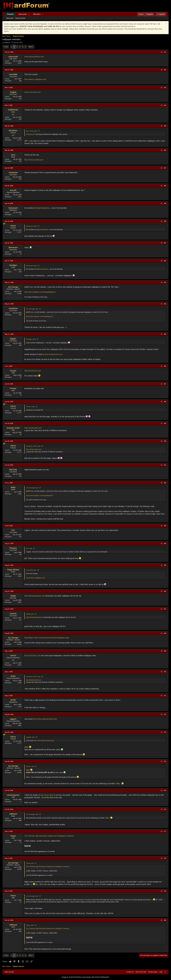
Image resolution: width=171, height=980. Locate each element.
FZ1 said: (29, 548)
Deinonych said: (32, 226)
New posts (23, 14)
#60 (165, 441)
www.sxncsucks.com (33, 92)
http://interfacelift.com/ (33, 428)
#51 (165, 243)
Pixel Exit (72, 977)
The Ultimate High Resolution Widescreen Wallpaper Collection (49, 836)
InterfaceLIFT (31, 134)
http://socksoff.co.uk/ (32, 655)
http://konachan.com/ (33, 371)
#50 (165, 221)
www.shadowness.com (53, 354)
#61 (165, 465)
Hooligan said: (31, 339)
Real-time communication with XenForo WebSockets (92, 977)
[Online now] (4, 223)
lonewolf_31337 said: (33, 446)
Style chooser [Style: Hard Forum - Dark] (9, 972)
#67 (165, 609)
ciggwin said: (31, 737)
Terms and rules (141, 972)
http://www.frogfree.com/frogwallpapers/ (40, 292)
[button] (29, 14)
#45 (165, 126)
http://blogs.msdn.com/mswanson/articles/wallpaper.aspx (47, 638)
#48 (165, 186)
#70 (165, 672)
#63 (165, 526)
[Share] (161, 52)
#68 (165, 633)
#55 (165, 334)
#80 (165, 920)
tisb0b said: (30, 614)
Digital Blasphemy (43, 208)
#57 (165, 384)
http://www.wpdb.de (48, 795)
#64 (165, 543)
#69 (165, 651)
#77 (165, 831)
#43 (165, 88)
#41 (165, 52)
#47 (165, 168)
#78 (165, 858)
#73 (165, 732)
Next (30, 47)
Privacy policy (153, 972)
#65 (165, 565)
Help (161, 972)
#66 (165, 591)
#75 (165, 790)
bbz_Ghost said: (32, 131)
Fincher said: (31, 407)
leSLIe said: (30, 766)
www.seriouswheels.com (34, 57)
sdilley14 (7, 43)
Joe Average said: (32, 309)
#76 (165, 809)
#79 (165, 891)
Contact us (130, 972)
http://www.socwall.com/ (34, 160)
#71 (165, 696)
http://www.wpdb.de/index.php (45, 719)
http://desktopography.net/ (35, 596)
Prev (7, 47)
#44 (165, 105)
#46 (165, 150)
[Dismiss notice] (166, 24)
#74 (165, 761)
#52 (165, 261)
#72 (165, 714)
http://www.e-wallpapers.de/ (35, 79)
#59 (165, 423)
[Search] (161, 14)
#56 (165, 366)
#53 (165, 282)
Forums (10, 14)
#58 (165, 402)
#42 (165, 70)
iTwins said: (30, 863)
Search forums (20, 18)
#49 (165, 203)
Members (37, 14)
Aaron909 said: (31, 570)
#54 (165, 304)
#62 (165, 483)
